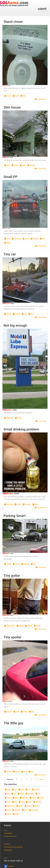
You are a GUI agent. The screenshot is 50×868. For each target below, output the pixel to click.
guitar (20, 626)
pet (7, 794)
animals (29, 794)
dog (21, 790)
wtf (14, 794)
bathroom (10, 806)
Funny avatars (8, 833)
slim (7, 165)
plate (26, 239)
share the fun (43, 9)
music (29, 626)
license (34, 239)
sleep (28, 806)
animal (36, 790)
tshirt (8, 814)
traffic (16, 814)
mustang (16, 239)
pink (16, 712)
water (41, 798)
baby (32, 798)
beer (35, 504)
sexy (8, 810)
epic (15, 798)
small (7, 96)
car (42, 239)
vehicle (16, 314)
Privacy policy (8, 850)
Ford (7, 239)
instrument (10, 626)
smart (8, 564)
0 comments (41, 99)
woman (16, 810)
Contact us (7, 844)
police (36, 806)
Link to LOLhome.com (10, 836)
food (21, 794)
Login (6, 858)
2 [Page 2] (22, 779)
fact (25, 810)
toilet (16, 96)
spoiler (8, 712)
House (31, 165)
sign (7, 790)
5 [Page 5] (36, 779)
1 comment (41, 421)
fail (38, 794)
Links (5, 830)
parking (25, 564)
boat (24, 772)
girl (14, 802)
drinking (8, 504)
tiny (31, 314)
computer (34, 810)
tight (23, 165)
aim (23, 96)
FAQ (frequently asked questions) (13, 847)
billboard (9, 418)
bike (21, 802)
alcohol (27, 504)
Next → (43, 779)
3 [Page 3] (27, 779)
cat (14, 790)
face (7, 802)
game (19, 806)
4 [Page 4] (31, 779)
